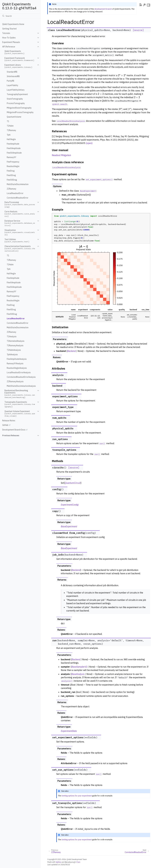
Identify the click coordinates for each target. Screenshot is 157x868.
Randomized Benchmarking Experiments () (20, 394)
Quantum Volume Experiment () (20, 414)
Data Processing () (20, 205)
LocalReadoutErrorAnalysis (19, 373)
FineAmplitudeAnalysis (17, 359)
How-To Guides (9, 38)
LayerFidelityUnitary (16, 90)
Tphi (9, 135)
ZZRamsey (11, 189)
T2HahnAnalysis (14, 350)
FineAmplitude (13, 144)
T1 (8, 121)
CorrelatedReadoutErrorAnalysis (21, 377)
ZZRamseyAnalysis (15, 381)
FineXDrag (11, 175)
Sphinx (58, 862)
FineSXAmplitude (14, 153)
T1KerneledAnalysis (16, 341)
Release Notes (9, 421)
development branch (103, 9)
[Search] (20, 16)
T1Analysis (12, 337)
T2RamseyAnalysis (15, 346)
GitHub (5, 425)
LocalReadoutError (15, 193)
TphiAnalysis (12, 355)
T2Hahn (10, 126)
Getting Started (9, 29)
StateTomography (15, 99)
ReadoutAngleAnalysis (17, 368)
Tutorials (6, 33)
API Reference (9, 47)
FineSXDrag (12, 180)
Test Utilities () (17, 241)
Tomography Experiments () (20, 404)
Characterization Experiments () (20, 249)
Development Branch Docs (14, 430)
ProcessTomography (16, 103)
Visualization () (20, 232)
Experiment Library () (18, 66)
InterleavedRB (13, 76)
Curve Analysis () (20, 214)
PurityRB (10, 81)
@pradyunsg (70, 862)
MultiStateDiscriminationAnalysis (21, 386)
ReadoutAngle (13, 166)
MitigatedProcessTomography (20, 112)
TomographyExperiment (17, 94)
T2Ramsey (11, 130)
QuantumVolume (14, 117)
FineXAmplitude (14, 148)
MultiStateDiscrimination (18, 184)
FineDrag (11, 171)
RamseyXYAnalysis (15, 364)
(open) (89, 143)
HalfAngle (11, 139)
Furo (78, 862)
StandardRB (12, 72)
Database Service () (20, 223)
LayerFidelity (12, 85)
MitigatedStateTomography (19, 108)
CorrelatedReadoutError (18, 198)
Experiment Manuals (11, 42)
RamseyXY (11, 157)
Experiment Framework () (19, 59)
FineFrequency (13, 162)
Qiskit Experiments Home (13, 24)
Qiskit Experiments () (14, 52)
